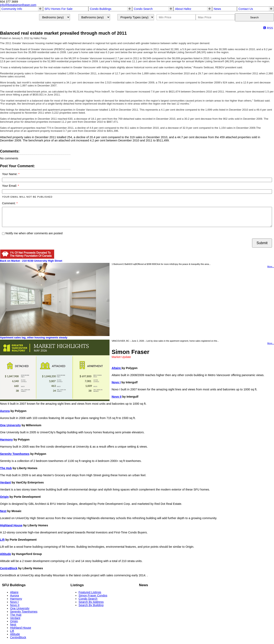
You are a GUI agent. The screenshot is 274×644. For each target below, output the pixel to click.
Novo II (116, 397)
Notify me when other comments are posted (32, 233)
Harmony (6, 440)
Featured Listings (90, 592)
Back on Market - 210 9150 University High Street (31, 261)
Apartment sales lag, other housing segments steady (34, 338)
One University (10, 425)
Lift (2, 540)
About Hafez (183, 9)
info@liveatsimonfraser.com (18, 5)
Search (254, 17)
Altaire (117, 368)
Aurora (5, 411)
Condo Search (143, 9)
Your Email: (10, 186)
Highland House (11, 525)
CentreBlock (9, 568)
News (217, 9)
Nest (3, 511)
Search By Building (91, 605)
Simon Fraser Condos (93, 595)
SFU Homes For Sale (58, 9)
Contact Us (246, 9)
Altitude (6, 554)
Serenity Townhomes (15, 454)
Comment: (9, 203)
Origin (4, 497)
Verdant (5, 482)
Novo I (116, 382)
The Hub (6, 468)
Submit (262, 243)
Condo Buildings (101, 9)
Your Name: (10, 174)
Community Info (12, 9)
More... (271, 267)
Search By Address (91, 602)
